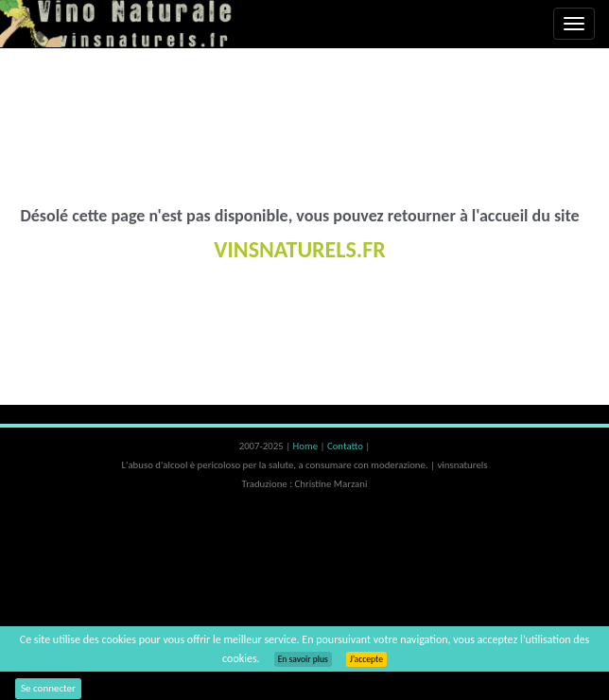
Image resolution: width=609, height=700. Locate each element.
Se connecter (48, 688)
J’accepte (366, 659)
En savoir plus (303, 659)
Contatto (346, 446)
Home (307, 446)
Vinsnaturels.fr (118, 24)
